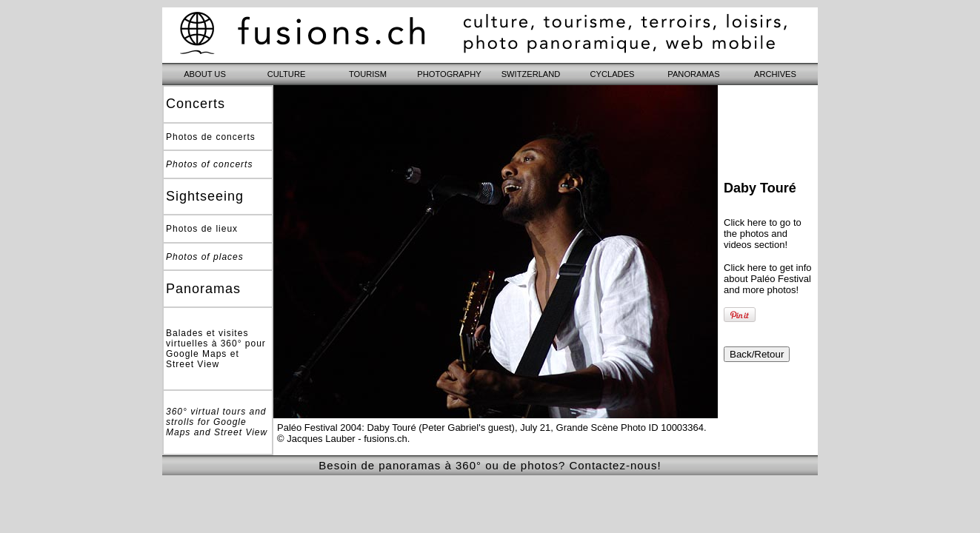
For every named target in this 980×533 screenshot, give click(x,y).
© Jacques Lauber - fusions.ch (342, 439)
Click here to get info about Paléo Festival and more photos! (768, 279)
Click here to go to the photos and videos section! (763, 234)
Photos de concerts (211, 137)
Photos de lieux (202, 229)
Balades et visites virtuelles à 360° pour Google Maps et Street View (216, 349)
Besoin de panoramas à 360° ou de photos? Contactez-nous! (490, 465)
